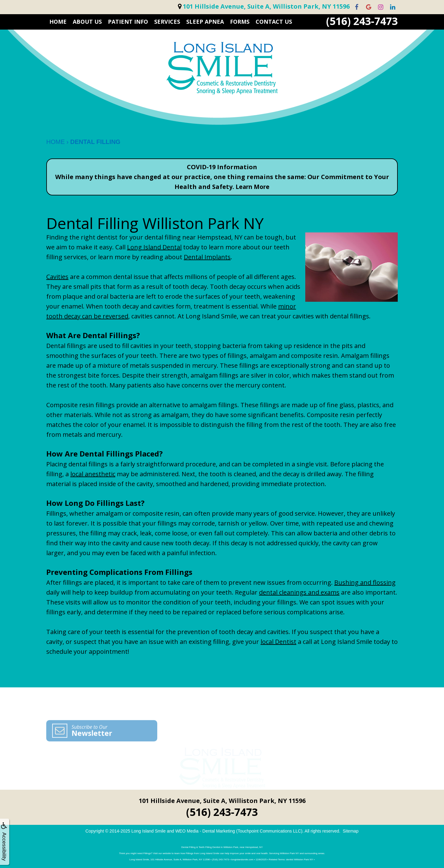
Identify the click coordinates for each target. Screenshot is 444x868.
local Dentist (278, 642)
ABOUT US (87, 22)
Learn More (253, 187)
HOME (58, 22)
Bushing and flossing (365, 582)
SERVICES (167, 22)
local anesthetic (93, 474)
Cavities (57, 277)
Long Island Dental (154, 247)
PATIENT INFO (128, 22)
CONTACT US (274, 22)
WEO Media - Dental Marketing (205, 831)
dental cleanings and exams (299, 592)
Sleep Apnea (205, 22)
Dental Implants (207, 257)
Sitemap (351, 831)
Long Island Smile (148, 831)
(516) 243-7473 (362, 21)
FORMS (240, 22)
